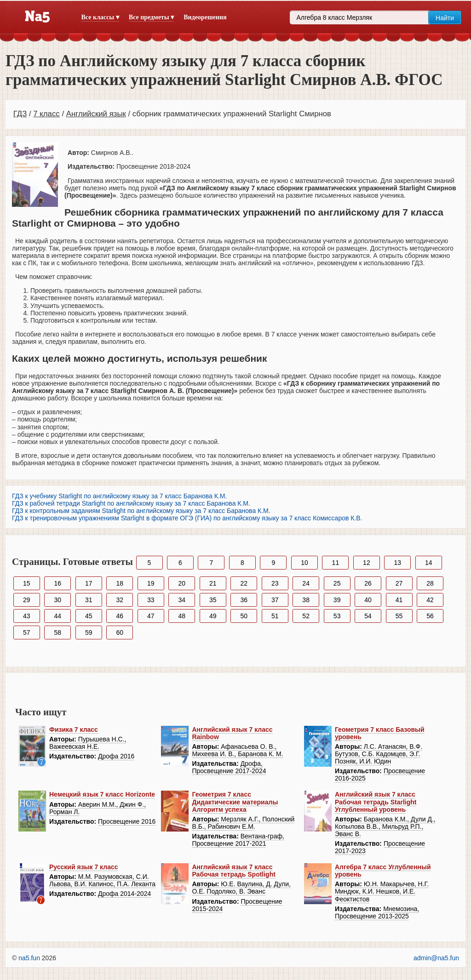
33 (151, 600)
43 (27, 616)
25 (337, 583)
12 (367, 563)
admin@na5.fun (436, 958)
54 (368, 616)
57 (27, 632)
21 (213, 583)
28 (430, 583)
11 (336, 563)
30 (57, 600)
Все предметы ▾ (151, 17)
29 (27, 600)
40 (368, 600)
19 (151, 583)
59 (89, 632)
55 (399, 616)
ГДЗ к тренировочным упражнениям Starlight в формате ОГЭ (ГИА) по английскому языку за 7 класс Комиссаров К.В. (187, 518)
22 (244, 583)
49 (213, 616)
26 (368, 583)
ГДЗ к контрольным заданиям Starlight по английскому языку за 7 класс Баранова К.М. (141, 511)
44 (57, 616)
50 (244, 616)
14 (429, 563)
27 (399, 583)
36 (244, 600)
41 (399, 600)
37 (275, 600)
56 (430, 616)
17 (89, 583)
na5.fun (29, 958)
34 (182, 600)
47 (151, 616)
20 (182, 583)
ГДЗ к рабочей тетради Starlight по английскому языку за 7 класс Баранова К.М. (131, 503)
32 (120, 600)
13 (398, 563)
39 (337, 600)
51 (275, 616)
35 (213, 600)
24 (306, 583)
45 (89, 616)
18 (120, 583)
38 (306, 600)
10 (304, 563)
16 (57, 583)
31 (89, 600)
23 (275, 583)
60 (120, 632)
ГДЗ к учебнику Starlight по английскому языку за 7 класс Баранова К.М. (119, 496)
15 (27, 583)
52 (306, 616)
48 (182, 616)
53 (337, 616)
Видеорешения (205, 17)
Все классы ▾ (100, 17)
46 (120, 616)
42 (430, 600)
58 (57, 632)
